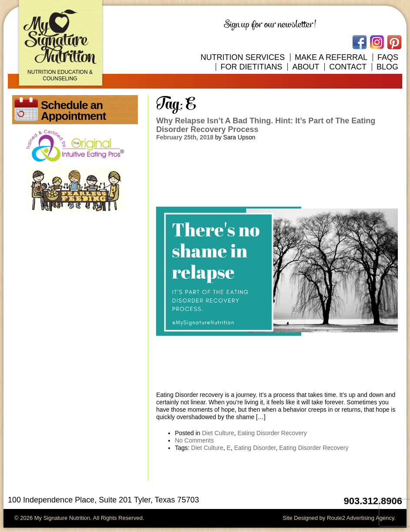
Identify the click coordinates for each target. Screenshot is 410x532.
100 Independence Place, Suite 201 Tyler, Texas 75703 (103, 500)
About (306, 67)
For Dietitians (251, 67)
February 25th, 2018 (185, 137)
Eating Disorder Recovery (272, 433)
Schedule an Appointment (73, 111)
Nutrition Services (243, 57)
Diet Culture (218, 433)
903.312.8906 (373, 501)
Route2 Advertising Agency (360, 518)
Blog (387, 67)
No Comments (194, 440)
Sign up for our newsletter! (270, 25)
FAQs (388, 57)
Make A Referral (331, 57)
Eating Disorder (255, 448)
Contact (348, 67)
